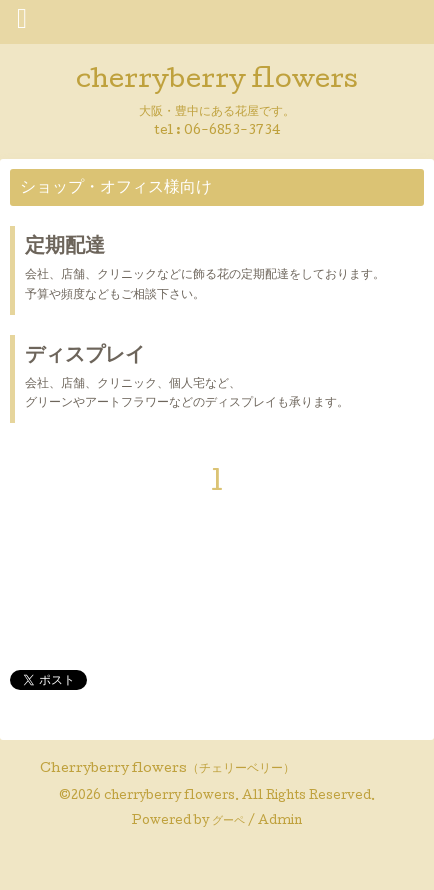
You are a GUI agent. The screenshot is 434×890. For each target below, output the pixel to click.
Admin (280, 822)
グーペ (228, 822)
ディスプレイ (85, 357)
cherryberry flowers (217, 81)
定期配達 (65, 248)
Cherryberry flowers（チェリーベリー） (167, 769)
